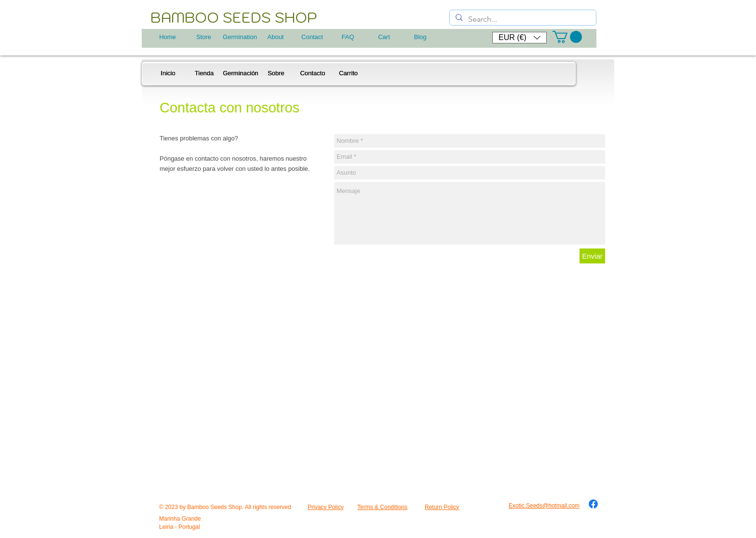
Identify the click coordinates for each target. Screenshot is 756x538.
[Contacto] (313, 73)
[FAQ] (348, 37)
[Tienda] (204, 73)
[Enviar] (592, 256)
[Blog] (420, 37)
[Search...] (522, 19)
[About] (276, 37)
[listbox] (520, 38)
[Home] (168, 37)
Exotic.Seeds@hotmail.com (544, 506)
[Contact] (312, 37)
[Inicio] (168, 73)
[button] (520, 38)
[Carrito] (348, 73)
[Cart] (384, 37)
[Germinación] (241, 73)
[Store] (204, 37)
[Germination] (240, 37)
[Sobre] (276, 73)
